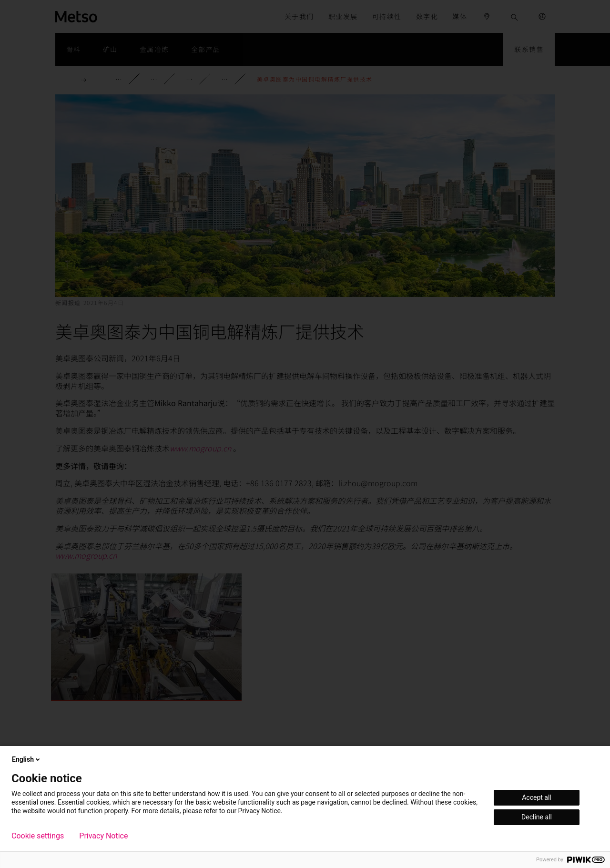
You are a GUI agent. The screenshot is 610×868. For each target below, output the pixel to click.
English (27, 759)
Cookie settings (38, 836)
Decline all (537, 817)
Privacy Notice (103, 836)
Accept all (537, 797)
